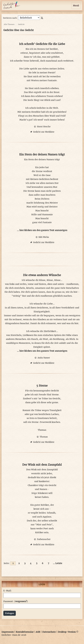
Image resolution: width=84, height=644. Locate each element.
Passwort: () (16, 601)
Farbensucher (42, 539)
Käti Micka (42, 237)
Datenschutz (49, 632)
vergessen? (21, 601)
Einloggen (10, 613)
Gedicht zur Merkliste (42, 132)
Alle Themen (9, 24)
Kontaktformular (25, 632)
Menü (76, 6)
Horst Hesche (42, 127)
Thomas (42, 437)
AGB (38, 632)
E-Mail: (8, 591)
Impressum (8, 632)
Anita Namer (42, 358)
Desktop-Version (67, 632)
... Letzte (58, 563)
